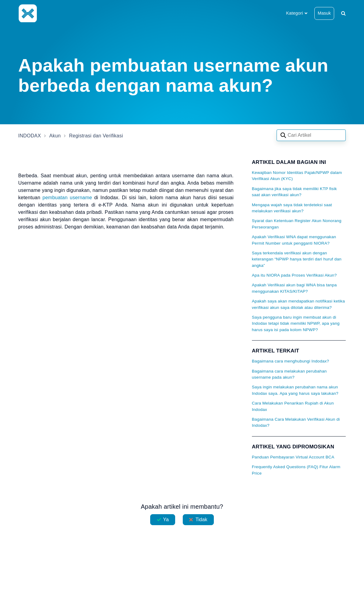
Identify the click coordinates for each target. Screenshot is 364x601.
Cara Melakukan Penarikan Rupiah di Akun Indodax (293, 406)
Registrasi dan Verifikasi (96, 136)
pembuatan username (67, 198)
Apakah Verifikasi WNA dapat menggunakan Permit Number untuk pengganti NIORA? (294, 240)
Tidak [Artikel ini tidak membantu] (201, 520)
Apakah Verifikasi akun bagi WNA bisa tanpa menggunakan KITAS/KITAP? (294, 288)
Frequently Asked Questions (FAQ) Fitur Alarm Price (296, 470)
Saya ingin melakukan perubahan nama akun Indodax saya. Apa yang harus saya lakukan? (295, 390)
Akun (55, 136)
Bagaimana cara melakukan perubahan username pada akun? (289, 374)
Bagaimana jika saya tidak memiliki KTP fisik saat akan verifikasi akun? (294, 192)
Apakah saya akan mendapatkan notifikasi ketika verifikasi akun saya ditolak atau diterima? (298, 304)
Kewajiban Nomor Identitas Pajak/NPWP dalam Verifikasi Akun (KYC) (297, 176)
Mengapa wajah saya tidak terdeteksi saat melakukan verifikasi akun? (292, 208)
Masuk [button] (324, 13)
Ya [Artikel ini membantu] (166, 520)
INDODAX (30, 136)
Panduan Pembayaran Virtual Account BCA (293, 457)
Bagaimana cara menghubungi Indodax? (291, 361)
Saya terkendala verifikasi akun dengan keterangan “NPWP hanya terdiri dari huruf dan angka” (297, 259)
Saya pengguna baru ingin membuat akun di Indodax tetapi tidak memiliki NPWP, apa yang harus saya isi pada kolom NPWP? (296, 323)
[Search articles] (311, 135)
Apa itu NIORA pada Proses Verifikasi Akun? (294, 275)
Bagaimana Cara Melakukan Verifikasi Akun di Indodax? (296, 422)
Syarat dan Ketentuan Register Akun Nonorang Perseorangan (297, 224)
